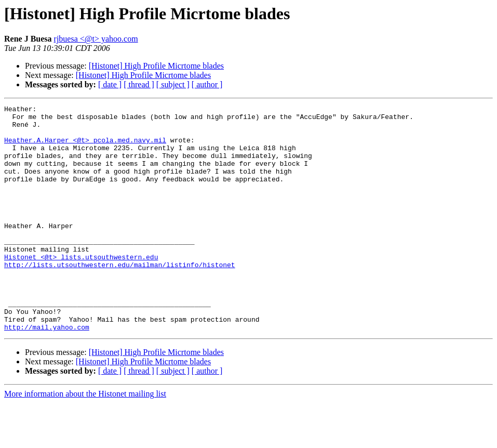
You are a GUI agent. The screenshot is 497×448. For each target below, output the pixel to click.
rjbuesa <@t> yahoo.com (96, 39)
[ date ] (110, 84)
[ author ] (207, 84)
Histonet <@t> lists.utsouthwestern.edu (81, 288)
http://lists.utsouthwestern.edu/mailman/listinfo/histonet (120, 297)
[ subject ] (173, 84)
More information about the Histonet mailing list (85, 439)
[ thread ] (139, 84)
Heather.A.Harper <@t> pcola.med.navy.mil (85, 148)
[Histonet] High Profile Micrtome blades (156, 66)
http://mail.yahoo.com (47, 372)
